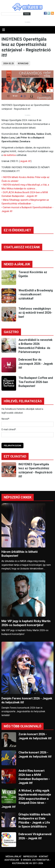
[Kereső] (12, 14)
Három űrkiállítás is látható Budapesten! (20, 554)
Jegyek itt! (25, 161)
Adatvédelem (12, 860)
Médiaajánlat (13, 857)
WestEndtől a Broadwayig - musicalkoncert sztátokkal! (36, 294)
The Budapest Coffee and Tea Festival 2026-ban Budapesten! (36, 382)
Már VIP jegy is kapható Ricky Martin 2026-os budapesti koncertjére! (26, 623)
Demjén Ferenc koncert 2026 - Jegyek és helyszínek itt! (27, 700)
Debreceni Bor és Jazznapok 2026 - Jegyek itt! (36, 364)
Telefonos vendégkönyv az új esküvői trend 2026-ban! (35, 313)
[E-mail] (27, 435)
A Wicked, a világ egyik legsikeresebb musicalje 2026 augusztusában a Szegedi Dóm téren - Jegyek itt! (26, 799)
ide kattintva (9, 155)
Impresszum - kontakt (36, 857)
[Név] (27, 424)
